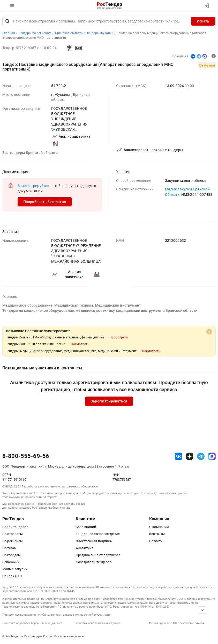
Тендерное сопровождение (98, 534)
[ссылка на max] (212, 456)
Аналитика (85, 548)
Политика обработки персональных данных (32, 623)
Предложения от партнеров (98, 555)
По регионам (13, 541)
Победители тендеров (94, 562)
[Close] (209, 332)
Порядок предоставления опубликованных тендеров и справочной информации (57, 615)
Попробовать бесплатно (45, 202)
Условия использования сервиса (98, 623)
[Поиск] (7, 21)
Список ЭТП (12, 576)
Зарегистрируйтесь (34, 185)
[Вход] (207, 6)
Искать (203, 21)
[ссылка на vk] (179, 456)
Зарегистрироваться (109, 401)
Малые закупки (15, 569)
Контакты (157, 534)
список (199, 623)
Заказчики (11, 562)
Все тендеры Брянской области (30, 152)
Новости (156, 541)
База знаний (86, 527)
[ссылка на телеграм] (201, 456)
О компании (159, 527)
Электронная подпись (94, 541)
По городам (12, 555)
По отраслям (13, 534)
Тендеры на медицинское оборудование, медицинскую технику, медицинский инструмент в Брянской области (100, 311)
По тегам (9, 548)
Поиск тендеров (15, 527)
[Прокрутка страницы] (202, 610)
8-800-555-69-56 (26, 456)
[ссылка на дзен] (190, 456)
